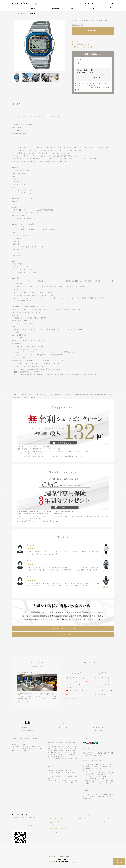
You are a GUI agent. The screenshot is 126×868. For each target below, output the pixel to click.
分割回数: (78, 59)
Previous (15, 45)
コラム (92, 9)
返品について (76, 41)
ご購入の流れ (75, 9)
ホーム (14, 14)
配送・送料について (65, 818)
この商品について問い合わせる (82, 47)
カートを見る (108, 818)
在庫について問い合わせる (119, 860)
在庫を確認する (93, 31)
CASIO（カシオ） (24, 14)
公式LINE (110, 3)
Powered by (63, 858)
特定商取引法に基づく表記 (81, 44)
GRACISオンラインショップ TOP (63, 628)
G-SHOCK (35, 14)
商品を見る (106, 550)
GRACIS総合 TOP (63, 634)
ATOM (91, 818)
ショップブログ (90, 814)
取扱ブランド (35, 9)
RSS (86, 818)
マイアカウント (88, 3)
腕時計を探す (55, 9)
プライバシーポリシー (66, 832)
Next (63, 45)
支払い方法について (65, 825)
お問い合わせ (108, 821)
